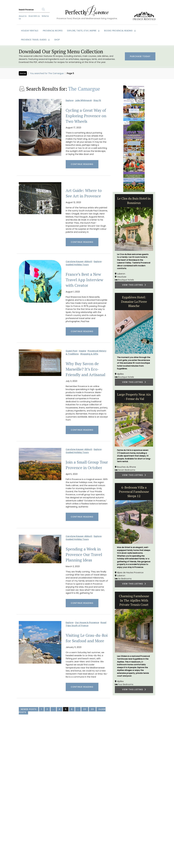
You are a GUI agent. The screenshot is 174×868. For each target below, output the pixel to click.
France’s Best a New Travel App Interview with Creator (84, 280)
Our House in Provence (87, 622)
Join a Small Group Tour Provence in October (87, 465)
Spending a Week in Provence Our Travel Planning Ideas (84, 555)
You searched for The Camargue (47, 73)
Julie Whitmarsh (83, 100)
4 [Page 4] (60, 709)
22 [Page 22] (85, 709)
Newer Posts (29, 709)
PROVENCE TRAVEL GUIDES (34, 40)
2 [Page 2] (47, 709)
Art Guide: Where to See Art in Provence (84, 193)
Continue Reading (82, 164)
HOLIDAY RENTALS (30, 31)
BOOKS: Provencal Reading (119, 31)
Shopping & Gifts (89, 354)
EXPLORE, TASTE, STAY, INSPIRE (82, 31)
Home (23, 73)
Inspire (82, 351)
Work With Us (34, 16)
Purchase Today (140, 56)
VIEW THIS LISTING (134, 285)
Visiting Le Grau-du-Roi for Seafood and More (87, 638)
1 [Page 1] (41, 709)
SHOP (57, 40)
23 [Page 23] (92, 709)
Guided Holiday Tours (77, 265)
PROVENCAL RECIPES (53, 31)
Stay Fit (97, 100)
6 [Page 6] (72, 709)
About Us (23, 16)
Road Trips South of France (86, 624)
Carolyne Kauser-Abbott (79, 261)
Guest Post (72, 351)
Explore (70, 100)
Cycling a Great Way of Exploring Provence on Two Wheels (86, 116)
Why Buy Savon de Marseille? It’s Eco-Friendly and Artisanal (85, 369)
